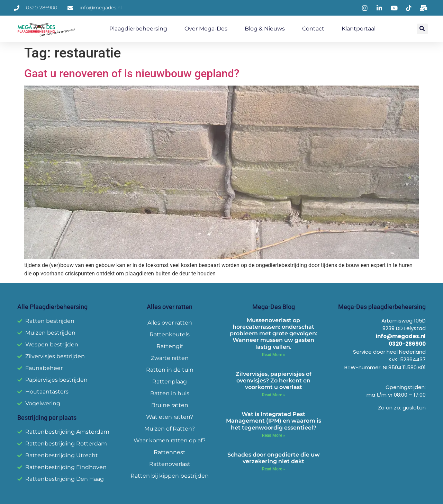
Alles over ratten (170, 323)
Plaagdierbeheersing (138, 29)
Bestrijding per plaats (47, 418)
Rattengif (170, 346)
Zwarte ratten (170, 358)
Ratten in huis (170, 393)
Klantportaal (359, 29)
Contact (313, 29)
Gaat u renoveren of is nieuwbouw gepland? (132, 73)
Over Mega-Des (206, 29)
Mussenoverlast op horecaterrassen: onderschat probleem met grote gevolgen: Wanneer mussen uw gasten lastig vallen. (274, 334)
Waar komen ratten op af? (170, 440)
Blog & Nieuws (265, 29)
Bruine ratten (170, 405)
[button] (422, 29)
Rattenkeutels (170, 334)
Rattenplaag (170, 382)
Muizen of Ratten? (170, 429)
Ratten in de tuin (170, 370)
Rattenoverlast (170, 464)
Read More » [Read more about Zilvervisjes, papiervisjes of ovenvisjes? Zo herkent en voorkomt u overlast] (274, 395)
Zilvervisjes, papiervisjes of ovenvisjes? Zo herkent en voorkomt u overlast (274, 381)
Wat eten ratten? (170, 417)
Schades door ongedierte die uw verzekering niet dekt (274, 458)
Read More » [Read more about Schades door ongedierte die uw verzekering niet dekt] (274, 469)
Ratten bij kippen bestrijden (170, 476)
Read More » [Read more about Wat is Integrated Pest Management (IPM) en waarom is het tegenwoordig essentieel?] (274, 435)
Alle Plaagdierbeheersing (52, 307)
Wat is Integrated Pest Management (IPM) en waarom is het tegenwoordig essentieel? (274, 421)
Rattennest (170, 452)
